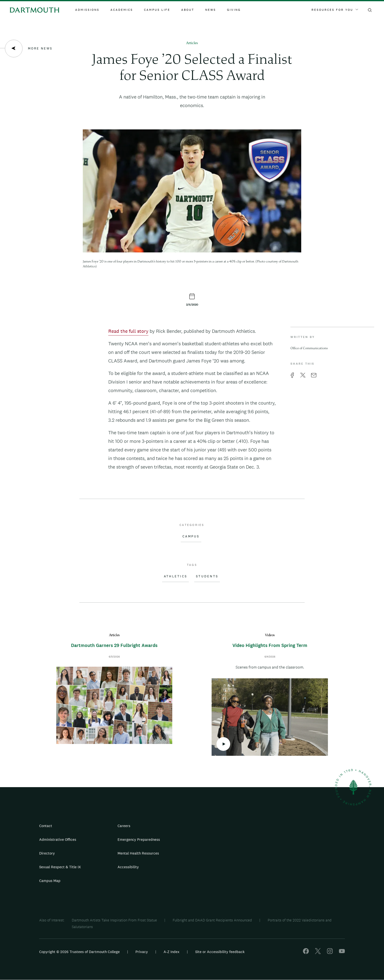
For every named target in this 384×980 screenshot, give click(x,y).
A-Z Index (172, 952)
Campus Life (157, 10)
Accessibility (128, 867)
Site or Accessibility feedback (220, 952)
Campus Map (50, 881)
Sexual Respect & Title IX (60, 867)
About (188, 10)
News (211, 10)
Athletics (175, 576)
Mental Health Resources (138, 853)
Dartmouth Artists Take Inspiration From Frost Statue (114, 920)
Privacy (142, 952)
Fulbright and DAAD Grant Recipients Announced (212, 920)
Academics (122, 10)
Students (207, 576)
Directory (47, 853)
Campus (191, 536)
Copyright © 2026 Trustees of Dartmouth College (79, 952)
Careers (124, 826)
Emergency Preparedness (139, 839)
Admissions (87, 10)
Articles (192, 43)
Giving (234, 10)
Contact (46, 826)
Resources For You (335, 10)
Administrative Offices (58, 839)
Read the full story (128, 331)
